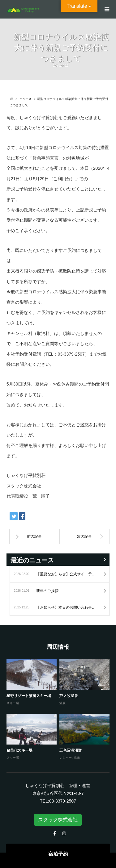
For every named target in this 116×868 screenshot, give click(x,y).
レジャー (66, 758)
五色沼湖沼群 (71, 750)
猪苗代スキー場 (19, 750)
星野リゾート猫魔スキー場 (29, 696)
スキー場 (13, 703)
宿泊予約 (58, 854)
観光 (77, 758)
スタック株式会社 (58, 820)
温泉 (62, 703)
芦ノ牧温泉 (69, 696)
